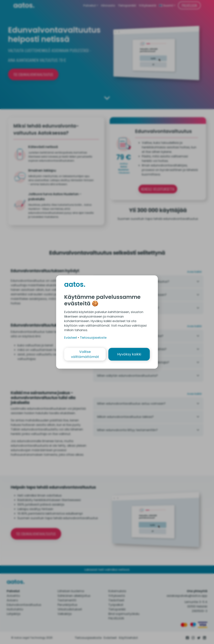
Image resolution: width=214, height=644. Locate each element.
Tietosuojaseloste (93, 338)
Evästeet (71, 338)
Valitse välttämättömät (85, 354)
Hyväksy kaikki (129, 354)
